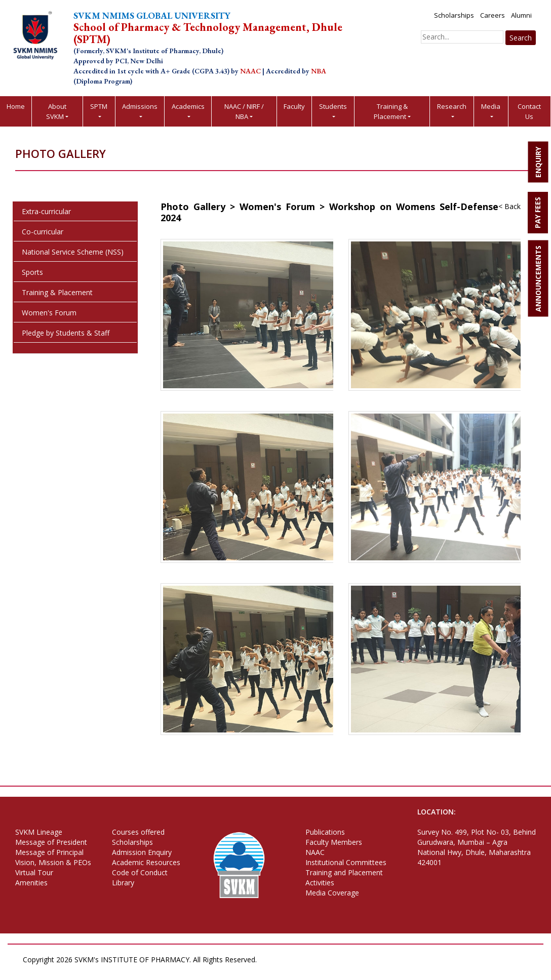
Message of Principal (49, 852)
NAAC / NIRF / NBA (244, 111)
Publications (325, 832)
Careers (493, 15)
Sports (32, 272)
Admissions (140, 106)
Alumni (521, 15)
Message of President (51, 842)
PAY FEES (538, 213)
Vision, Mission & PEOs (53, 862)
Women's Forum (49, 313)
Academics (188, 106)
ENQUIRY (538, 162)
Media (491, 106)
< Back (509, 206)
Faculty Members (334, 842)
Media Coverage (332, 893)
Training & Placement (391, 111)
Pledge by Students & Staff (66, 333)
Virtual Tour (34, 872)
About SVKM (56, 111)
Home (16, 106)
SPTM (99, 106)
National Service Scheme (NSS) (73, 252)
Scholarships (454, 15)
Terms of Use (71, 970)
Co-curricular (43, 232)
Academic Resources (146, 862)
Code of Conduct (140, 872)
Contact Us (529, 111)
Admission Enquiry (142, 852)
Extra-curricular (46, 211)
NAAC (315, 852)
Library (123, 883)
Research (452, 106)
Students (333, 106)
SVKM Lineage (39, 832)
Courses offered (138, 832)
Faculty (294, 106)
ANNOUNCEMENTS (538, 279)
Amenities (31, 883)
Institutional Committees (346, 862)
